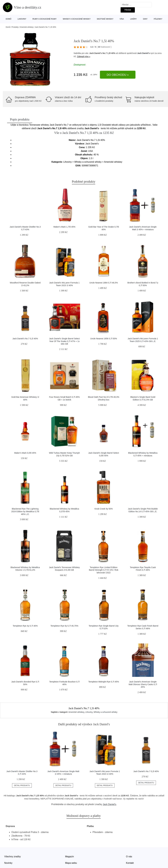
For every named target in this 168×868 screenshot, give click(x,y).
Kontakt (130, 863)
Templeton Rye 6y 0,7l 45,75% (64, 626)
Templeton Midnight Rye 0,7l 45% (104, 682)
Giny (145, 19)
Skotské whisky (105, 19)
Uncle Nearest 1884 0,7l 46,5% (104, 283)
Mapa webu (71, 863)
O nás (129, 857)
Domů (9, 19)
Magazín (70, 857)
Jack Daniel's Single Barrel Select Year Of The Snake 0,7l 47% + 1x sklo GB (64, 341)
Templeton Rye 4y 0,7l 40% (25, 626)
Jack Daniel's (144, 53)
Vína (122, 19)
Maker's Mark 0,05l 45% (25, 453)
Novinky (8, 863)
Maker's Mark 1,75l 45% (64, 227)
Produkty (15, 27)
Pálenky (158, 19)
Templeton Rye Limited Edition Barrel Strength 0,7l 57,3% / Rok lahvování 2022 (104, 570)
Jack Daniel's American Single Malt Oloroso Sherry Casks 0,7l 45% (143, 684)
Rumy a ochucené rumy (44, 19)
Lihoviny (22, 19)
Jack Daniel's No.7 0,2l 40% (25, 339)
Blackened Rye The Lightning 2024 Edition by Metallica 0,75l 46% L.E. (25, 511)
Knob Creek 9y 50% (104, 509)
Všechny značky (13, 857)
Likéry (133, 19)
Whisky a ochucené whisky (77, 19)
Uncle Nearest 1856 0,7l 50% (104, 339)
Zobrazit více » (84, 56)
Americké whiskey (27, 27)
